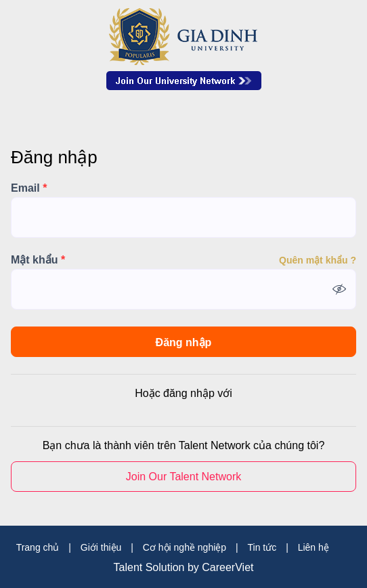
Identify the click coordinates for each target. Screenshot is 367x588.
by (195, 568)
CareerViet (228, 568)
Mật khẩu (38, 260)
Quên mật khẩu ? (318, 260)
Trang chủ (38, 547)
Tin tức (262, 547)
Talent (130, 568)
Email (29, 188)
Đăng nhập (184, 342)
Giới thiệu (101, 547)
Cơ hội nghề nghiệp (185, 547)
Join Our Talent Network (184, 81)
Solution (167, 568)
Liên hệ (314, 547)
